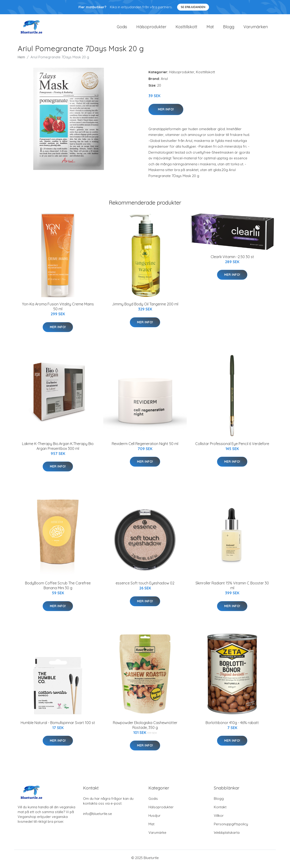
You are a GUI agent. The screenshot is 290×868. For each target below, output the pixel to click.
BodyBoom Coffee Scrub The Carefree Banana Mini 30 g (58, 588)
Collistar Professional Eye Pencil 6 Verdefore (232, 446)
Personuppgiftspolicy (231, 826)
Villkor (219, 818)
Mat (210, 28)
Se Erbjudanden (193, 7)
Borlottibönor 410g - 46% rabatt (232, 725)
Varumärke (157, 835)
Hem (21, 59)
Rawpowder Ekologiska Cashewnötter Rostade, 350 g (145, 727)
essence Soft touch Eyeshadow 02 (145, 586)
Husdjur (155, 818)
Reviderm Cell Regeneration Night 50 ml (145, 446)
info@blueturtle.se (98, 816)
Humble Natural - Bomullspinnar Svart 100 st (58, 725)
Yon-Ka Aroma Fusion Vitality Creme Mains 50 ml (58, 309)
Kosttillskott (186, 28)
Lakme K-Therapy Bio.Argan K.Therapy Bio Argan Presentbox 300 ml (58, 448)
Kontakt (220, 809)
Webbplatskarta (227, 835)
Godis (122, 28)
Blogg (229, 28)
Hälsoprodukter (151, 28)
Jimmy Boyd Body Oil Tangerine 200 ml (145, 307)
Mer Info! (166, 112)
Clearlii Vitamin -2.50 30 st (232, 259)
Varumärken (256, 28)
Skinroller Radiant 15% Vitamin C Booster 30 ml (232, 588)
